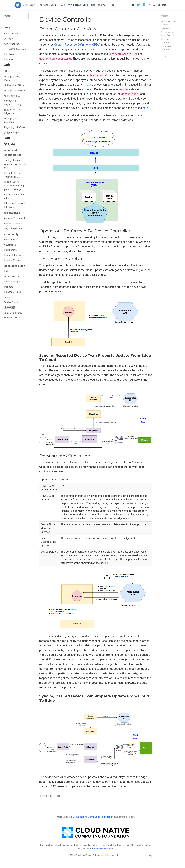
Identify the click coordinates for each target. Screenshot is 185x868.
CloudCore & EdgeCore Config (13, 103)
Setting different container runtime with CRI (15, 164)
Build (7, 271)
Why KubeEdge (12, 44)
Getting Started (12, 34)
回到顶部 (164, 56)
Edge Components (13, 229)
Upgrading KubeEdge (15, 127)
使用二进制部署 (12, 96)
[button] (49, 5)
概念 (7, 65)
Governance (10, 245)
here (89, 89)
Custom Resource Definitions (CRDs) (77, 45)
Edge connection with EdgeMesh (15, 205)
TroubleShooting (12, 302)
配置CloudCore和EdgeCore (13, 111)
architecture (12, 213)
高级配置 (10, 308)
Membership (11, 250)
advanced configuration (13, 153)
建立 (7, 71)
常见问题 (10, 144)
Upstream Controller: (165, 41)
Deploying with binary (15, 91)
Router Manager (12, 282)
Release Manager (13, 260)
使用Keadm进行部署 (14, 85)
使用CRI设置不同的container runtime (14, 315)
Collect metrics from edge (14, 196)
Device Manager (12, 277)
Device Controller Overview (168, 23)
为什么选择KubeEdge (15, 49)
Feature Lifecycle (13, 255)
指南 (7, 138)
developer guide (15, 266)
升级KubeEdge (12, 132)
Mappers (9, 287)
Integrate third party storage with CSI (14, 175)
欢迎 (7, 28)
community (11, 234)
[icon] (133, 5)
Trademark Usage (100, 849)
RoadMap (9, 54)
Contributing (10, 240)
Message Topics (13, 292)
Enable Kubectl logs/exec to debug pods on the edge (14, 186)
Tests (7, 297)
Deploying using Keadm (12, 78)
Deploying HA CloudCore (11, 120)
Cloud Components (14, 223)
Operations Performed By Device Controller (168, 32)
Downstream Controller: (166, 48)
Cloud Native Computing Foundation (93, 817)
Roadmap (9, 59)
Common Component (15, 218)
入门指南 (9, 39)
